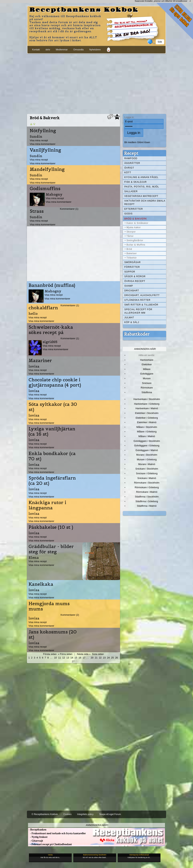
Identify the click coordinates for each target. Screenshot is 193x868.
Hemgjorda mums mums (49, 606)
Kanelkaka (41, 584)
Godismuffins (45, 189)
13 (68, 658)
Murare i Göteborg (147, 459)
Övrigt (129, 168)
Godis (128, 214)
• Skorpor (130, 232)
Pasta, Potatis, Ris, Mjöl (142, 187)
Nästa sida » (84, 654)
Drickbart (132, 291)
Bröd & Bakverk (136, 219)
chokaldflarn (43, 308)
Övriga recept (135, 281)
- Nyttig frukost (38, 837)
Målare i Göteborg (147, 432)
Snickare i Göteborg (147, 473)
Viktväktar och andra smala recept (145, 203)
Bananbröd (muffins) (52, 285)
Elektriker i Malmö (147, 422)
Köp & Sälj (132, 322)
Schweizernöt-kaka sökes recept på (51, 330)
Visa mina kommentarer (43, 144)
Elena (34, 558)
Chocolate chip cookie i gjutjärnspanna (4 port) (55, 382)
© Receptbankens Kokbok (45, 814)
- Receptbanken (37, 830)
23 (104, 658)
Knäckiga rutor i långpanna (47, 505)
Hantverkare (147, 360)
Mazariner (40, 361)
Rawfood (131, 158)
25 (112, 658)
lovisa (34, 366)
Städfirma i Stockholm (147, 497)
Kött (128, 173)
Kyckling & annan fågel (141, 177)
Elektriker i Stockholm (147, 413)
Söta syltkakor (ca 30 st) (53, 407)
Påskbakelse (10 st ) (51, 527)
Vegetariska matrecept (141, 196)
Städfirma (147, 392)
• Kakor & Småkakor (137, 223)
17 (84, 658)
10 (55, 658)
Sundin (36, 136)
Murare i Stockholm (147, 455)
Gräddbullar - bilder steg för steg (51, 549)
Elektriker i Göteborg (147, 418)
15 (76, 658)
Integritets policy (85, 814)
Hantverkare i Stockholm (147, 399)
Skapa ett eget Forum (110, 814)
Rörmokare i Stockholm (147, 483)
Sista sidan (98, 654)
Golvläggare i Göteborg (147, 446)
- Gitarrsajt (35, 841)
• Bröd (128, 249)
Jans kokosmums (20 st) (53, 635)
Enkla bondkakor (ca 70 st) (52, 456)
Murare (147, 378)
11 (59, 658)
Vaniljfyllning (45, 150)
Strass (37, 211)
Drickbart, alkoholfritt (142, 295)
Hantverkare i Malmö (147, 408)
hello (33, 314)
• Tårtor (129, 236)
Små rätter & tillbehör (141, 305)
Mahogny (54, 194)
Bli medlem (130, 142)
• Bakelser (131, 253)
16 (80, 658)
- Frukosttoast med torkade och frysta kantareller (57, 833)
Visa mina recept (39, 140)
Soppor (130, 272)
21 (96, 658)
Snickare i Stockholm (147, 469)
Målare (147, 369)
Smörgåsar (133, 262)
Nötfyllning (43, 131)
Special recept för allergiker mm (138, 311)
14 (72, 658)
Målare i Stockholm (147, 427)
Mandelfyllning (47, 169)
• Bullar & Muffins (135, 245)
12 (64, 658)
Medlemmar (62, 50)
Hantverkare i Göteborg (147, 404)
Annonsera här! (145, 349)
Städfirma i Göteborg (147, 501)
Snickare (147, 383)
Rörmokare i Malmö (147, 492)
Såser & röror (135, 276)
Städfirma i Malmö (147, 506)
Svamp (129, 286)
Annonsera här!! (97, 825)
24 (108, 658)
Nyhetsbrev (95, 50)
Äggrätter (132, 163)
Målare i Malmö (147, 436)
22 (100, 658)
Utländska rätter (137, 300)
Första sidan (50, 654)
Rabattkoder (137, 334)
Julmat (129, 318)
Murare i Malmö (147, 464)
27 (73, 661)
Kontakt (36, 50)
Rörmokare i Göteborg (147, 487)
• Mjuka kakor (133, 227)
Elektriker (147, 364)
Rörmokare (147, 388)
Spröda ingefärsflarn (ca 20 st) (52, 481)
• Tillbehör (131, 258)
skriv (48, 50)
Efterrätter (134, 209)
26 (116, 658)
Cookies (67, 814)
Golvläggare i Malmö (147, 450)
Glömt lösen (144, 142)
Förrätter (132, 267)
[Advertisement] (96, 83)
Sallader (131, 191)
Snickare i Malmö (147, 478)
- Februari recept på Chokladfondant (50, 844)
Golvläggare (147, 374)
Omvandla (79, 50)
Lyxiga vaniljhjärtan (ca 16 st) (52, 431)
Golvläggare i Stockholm (147, 441)
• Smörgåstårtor (134, 240)
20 (92, 658)
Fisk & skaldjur (136, 182)
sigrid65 (50, 342)
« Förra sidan (65, 654)
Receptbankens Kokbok (84, 10)
